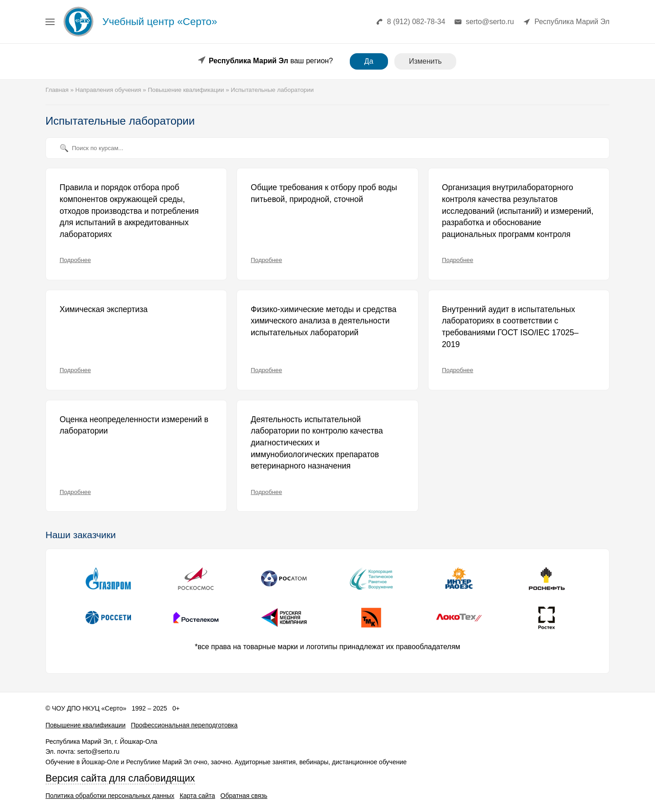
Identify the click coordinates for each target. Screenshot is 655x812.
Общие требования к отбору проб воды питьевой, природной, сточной (324, 193)
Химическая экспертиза (104, 309)
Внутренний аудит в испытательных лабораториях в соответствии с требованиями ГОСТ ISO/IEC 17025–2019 (510, 327)
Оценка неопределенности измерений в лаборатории (134, 425)
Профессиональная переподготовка (184, 725)
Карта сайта (197, 796)
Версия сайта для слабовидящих (120, 778)
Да (369, 61)
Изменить (425, 61)
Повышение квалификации (86, 725)
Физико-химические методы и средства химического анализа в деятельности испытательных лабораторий (323, 321)
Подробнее (75, 260)
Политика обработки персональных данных (110, 796)
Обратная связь (244, 796)
